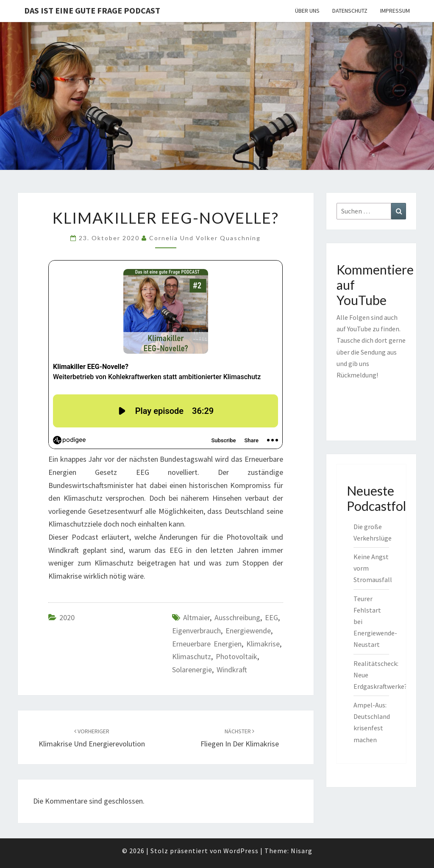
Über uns (307, 11)
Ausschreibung (237, 617)
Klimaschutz (192, 656)
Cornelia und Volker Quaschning (205, 238)
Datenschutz (350, 11)
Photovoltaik (236, 656)
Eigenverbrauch (196, 631)
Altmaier (196, 617)
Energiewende (248, 631)
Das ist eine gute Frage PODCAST (92, 10)
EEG (271, 617)
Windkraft (232, 670)
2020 (67, 617)
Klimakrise (263, 644)
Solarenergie (192, 670)
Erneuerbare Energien (207, 644)
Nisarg (302, 851)
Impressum (395, 11)
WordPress (241, 851)
